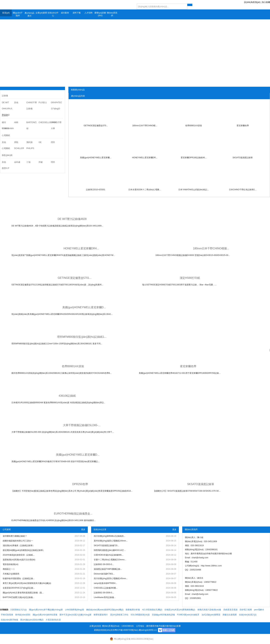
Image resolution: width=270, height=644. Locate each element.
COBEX (5, 128)
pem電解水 (259, 610)
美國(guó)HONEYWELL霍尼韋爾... (96, 158)
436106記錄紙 (67, 396)
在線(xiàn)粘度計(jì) (248, 615)
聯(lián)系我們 (112, 14)
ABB (16, 122)
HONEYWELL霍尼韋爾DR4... (81, 248)
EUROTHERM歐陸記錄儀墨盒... (73, 514)
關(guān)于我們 (18, 14)
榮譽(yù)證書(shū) (100, 14)
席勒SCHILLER (19, 145)
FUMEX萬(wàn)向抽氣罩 (188, 615)
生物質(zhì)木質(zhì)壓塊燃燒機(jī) (180, 610)
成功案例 (65, 13)
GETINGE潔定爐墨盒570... (96, 126)
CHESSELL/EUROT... (45, 122)
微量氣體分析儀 (133, 610)
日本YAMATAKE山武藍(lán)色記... (194, 190)
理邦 (53, 142)
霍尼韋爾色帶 (243, 126)
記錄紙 (5, 115)
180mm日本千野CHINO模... (145, 126)
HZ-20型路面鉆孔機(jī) (152, 610)
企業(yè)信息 (95, 626)
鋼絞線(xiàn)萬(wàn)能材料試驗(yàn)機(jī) (105, 610)
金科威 (17, 162)
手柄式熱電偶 (7, 615)
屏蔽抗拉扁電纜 (230, 615)
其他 (16, 103)
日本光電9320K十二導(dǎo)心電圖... (145, 190)
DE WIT (5, 103)
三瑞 (28, 162)
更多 (83, 530)
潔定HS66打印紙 (190, 278)
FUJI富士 (43, 103)
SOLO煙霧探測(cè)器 (140, 615)
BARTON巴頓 (32, 125)
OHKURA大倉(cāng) (7, 112)
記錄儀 (5, 96)
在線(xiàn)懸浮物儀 (9, 620)
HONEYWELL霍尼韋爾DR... (145, 158)
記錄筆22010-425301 (96, 190)
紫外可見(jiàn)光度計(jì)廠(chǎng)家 (75, 615)
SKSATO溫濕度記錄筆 (243, 158)
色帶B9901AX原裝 (194, 126)
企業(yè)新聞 (41, 13)
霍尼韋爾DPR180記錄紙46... (194, 158)
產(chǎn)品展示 (29, 14)
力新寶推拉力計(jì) (18, 610)
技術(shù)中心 (53, 14)
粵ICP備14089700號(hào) (126, 630)
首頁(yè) (6, 13)
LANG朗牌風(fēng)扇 (74, 610)
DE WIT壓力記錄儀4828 (72, 219)
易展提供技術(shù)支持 (104, 630)
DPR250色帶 (80, 484)
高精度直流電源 (230, 610)
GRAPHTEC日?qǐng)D (57, 106)
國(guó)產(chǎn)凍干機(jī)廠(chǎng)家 (46, 610)
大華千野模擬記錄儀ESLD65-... (82, 425)
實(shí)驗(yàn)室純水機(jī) (32, 620)
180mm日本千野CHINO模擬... (211, 248)
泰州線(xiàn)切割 (23, 615)
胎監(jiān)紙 (7, 155)
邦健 (41, 162)
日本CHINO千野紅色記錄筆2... (243, 190)
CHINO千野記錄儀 (32, 106)
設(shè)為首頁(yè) (252, 2)
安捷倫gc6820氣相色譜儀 (163, 615)
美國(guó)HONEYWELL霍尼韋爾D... (84, 307)
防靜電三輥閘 (246, 610)
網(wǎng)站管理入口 (148, 630)
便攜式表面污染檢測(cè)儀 (209, 610)
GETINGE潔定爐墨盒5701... (75, 278)
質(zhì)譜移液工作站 (119, 615)
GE (40, 142)
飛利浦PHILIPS (30, 145)
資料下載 (77, 13)
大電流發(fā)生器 (53, 620)
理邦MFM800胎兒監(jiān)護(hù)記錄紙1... (82, 337)
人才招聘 (88, 13)
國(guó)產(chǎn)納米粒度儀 (45, 615)
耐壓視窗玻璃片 (101, 615)
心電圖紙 (6, 135)
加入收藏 (266, 2)
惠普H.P (6, 168)
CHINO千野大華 (56, 125)
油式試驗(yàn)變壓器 (211, 615)
